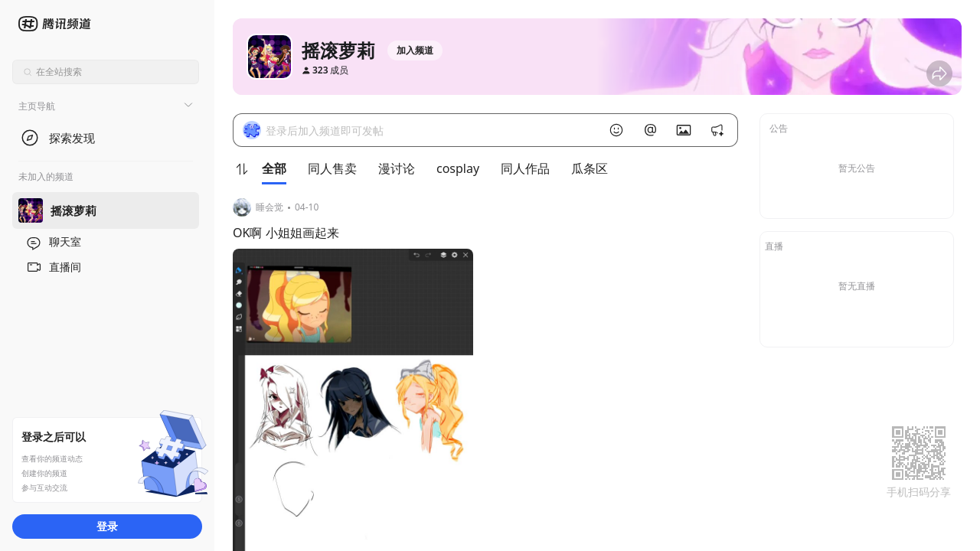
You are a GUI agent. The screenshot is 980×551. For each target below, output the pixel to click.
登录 (107, 526)
